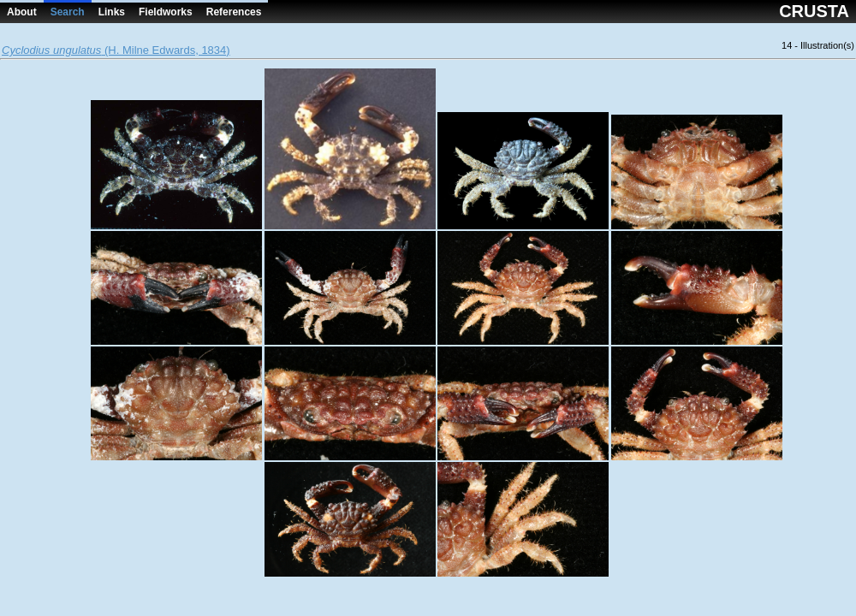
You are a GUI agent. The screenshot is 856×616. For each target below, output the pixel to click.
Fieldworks (166, 12)
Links (112, 12)
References (234, 12)
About (22, 12)
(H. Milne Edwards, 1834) (116, 50)
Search (68, 12)
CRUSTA (814, 11)
